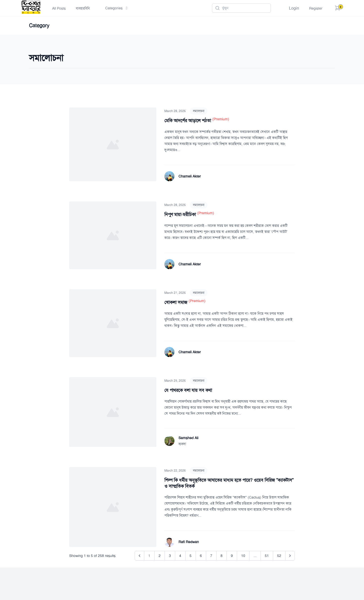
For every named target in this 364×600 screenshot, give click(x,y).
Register (316, 8)
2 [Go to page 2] (160, 556)
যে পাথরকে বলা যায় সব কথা (188, 390)
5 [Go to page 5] (191, 556)
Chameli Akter (190, 176)
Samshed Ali (188, 438)
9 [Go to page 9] (232, 556)
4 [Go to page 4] (180, 556)
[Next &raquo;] (290, 556)
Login (294, 8)
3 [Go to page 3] (170, 556)
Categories (117, 8)
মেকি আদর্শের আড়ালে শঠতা (188, 121)
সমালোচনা (199, 111)
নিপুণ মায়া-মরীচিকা (181, 215)
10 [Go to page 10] (243, 556)
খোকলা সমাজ (176, 302)
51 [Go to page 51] (267, 556)
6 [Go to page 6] (201, 556)
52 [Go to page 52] (279, 556)
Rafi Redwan (189, 542)
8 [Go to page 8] (222, 556)
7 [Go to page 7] (211, 556)
